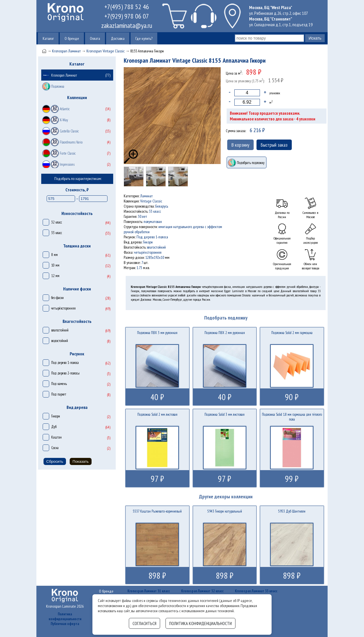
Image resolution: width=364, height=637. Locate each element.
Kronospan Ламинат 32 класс (202, 591)
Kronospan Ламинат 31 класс (149, 591)
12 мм (55, 276)
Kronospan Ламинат (66, 51)
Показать (81, 461)
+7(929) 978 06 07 (127, 16)
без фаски (57, 298)
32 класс (57, 222)
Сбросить (55, 461)
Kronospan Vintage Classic (106, 51)
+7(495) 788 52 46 (127, 7)
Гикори (56, 416)
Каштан (56, 437)
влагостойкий (60, 330)
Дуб (54, 427)
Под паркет (59, 394)
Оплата (95, 38)
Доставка (118, 38)
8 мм (54, 255)
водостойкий (60, 341)
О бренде (72, 38)
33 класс (57, 233)
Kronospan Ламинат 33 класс (256, 591)
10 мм (55, 265)
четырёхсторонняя (63, 308)
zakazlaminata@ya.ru (127, 25)
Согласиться (144, 623)
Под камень (59, 384)
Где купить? (144, 38)
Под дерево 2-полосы (65, 373)
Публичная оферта (65, 624)
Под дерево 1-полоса (65, 363)
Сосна (55, 448)
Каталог (48, 38)
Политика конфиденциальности (65, 616)
